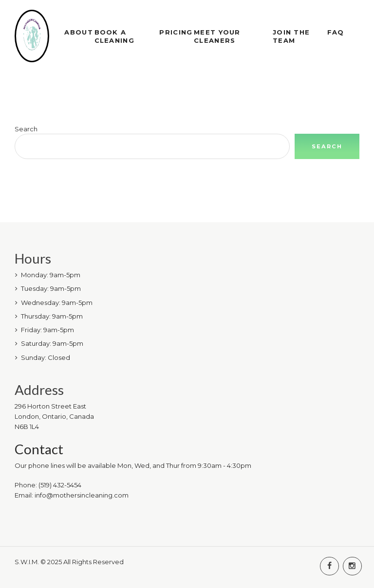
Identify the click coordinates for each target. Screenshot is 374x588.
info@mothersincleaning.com (82, 495)
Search (26, 129)
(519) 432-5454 (60, 485)
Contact (39, 449)
